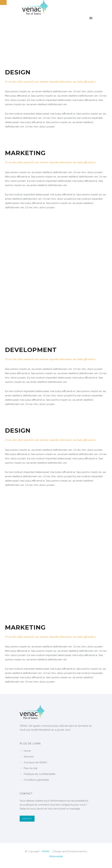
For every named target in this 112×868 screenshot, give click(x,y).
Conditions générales (36, 780)
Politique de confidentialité (40, 774)
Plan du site (31, 768)
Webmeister (56, 856)
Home (27, 751)
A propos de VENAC (36, 762)
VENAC (46, 851)
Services (29, 757)
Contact (27, 819)
